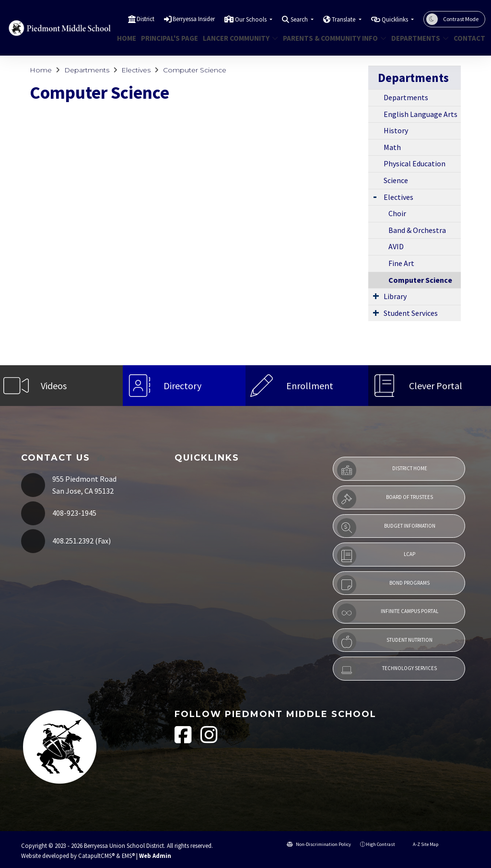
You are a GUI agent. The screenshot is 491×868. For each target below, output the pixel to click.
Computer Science (195, 70)
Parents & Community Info (329, 38)
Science (396, 180)
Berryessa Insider (194, 19)
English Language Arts (421, 114)
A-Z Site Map (421, 844)
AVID (396, 246)
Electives (136, 70)
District (146, 19)
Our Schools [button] (251, 19)
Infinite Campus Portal (388, 613)
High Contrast (380, 844)
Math (392, 147)
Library (395, 296)
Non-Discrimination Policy (319, 844)
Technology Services (387, 670)
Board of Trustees (385, 499)
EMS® (128, 856)
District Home (382, 470)
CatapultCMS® (96, 856)
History (396, 130)
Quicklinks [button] (396, 19)
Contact (468, 38)
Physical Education (415, 163)
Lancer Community (236, 38)
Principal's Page (166, 38)
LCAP (376, 556)
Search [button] (300, 19)
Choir (397, 213)
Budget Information (386, 528)
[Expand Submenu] (375, 196)
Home (125, 38)
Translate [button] (344, 19)
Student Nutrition (385, 642)
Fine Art (401, 263)
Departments (417, 38)
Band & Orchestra (417, 230)
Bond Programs (383, 585)
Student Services (411, 313)
